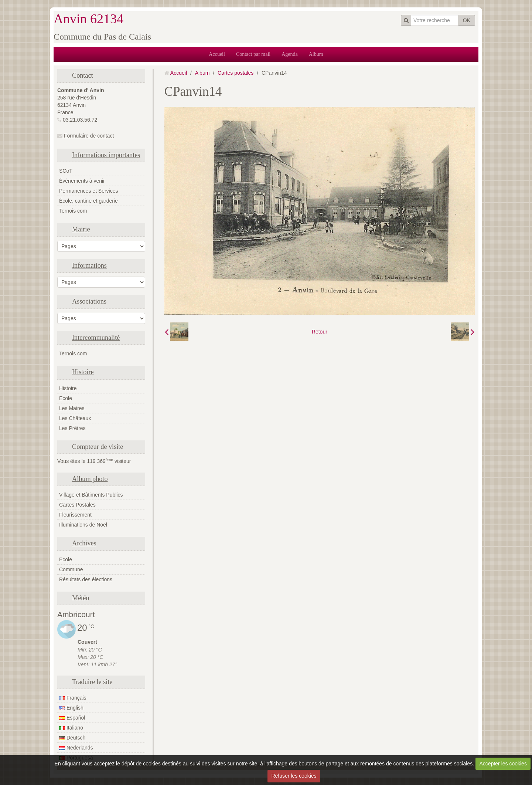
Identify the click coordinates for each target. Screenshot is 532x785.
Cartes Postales (77, 505)
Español (72, 718)
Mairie (81, 229)
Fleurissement (75, 515)
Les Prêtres (72, 428)
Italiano (71, 728)
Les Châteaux (75, 418)
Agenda (290, 54)
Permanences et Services (89, 191)
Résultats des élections (86, 579)
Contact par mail (253, 54)
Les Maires (72, 408)
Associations (89, 301)
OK (467, 20)
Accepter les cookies (503, 764)
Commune (71, 569)
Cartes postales (236, 73)
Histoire (83, 372)
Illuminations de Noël (83, 525)
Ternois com (73, 211)
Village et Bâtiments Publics (91, 495)
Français (73, 698)
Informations (89, 265)
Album (316, 54)
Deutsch (72, 738)
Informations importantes (106, 155)
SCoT (66, 171)
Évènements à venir (82, 181)
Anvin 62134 (88, 19)
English (71, 708)
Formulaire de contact (86, 136)
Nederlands (76, 748)
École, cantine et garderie (88, 201)
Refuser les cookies (294, 776)
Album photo (90, 479)
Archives (84, 543)
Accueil (217, 54)
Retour (320, 332)
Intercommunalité (96, 338)
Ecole (66, 398)
